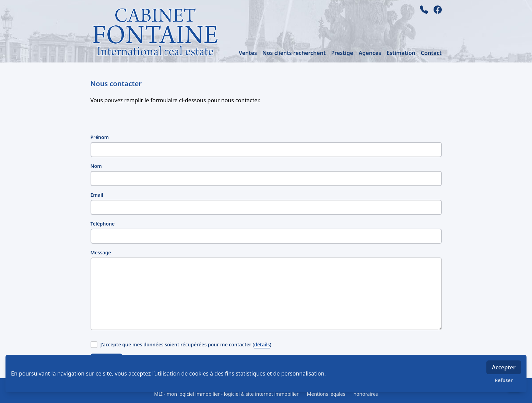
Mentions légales (326, 394)
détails (262, 344)
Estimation (401, 53)
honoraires (365, 394)
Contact (431, 53)
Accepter (504, 367)
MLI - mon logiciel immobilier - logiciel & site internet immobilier (226, 394)
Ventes (248, 53)
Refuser (504, 380)
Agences (370, 53)
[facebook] (438, 10)
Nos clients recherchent (294, 53)
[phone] (424, 10)
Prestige (342, 53)
